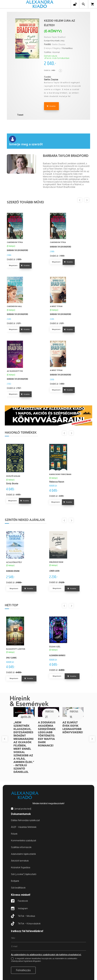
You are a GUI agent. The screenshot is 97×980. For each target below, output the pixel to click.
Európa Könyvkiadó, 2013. (54, 41)
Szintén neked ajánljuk (25, 520)
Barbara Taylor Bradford (55, 37)
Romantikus (67, 48)
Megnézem (13, 266)
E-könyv (48, 48)
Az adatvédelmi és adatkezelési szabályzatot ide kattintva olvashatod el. (46, 955)
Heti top (11, 605)
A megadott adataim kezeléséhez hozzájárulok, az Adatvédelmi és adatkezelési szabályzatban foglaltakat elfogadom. (44, 960)
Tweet (20, 115)
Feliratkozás (23, 970)
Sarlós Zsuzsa (59, 44)
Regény (57, 48)
